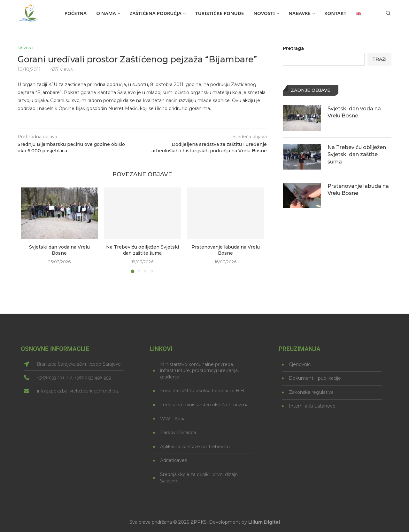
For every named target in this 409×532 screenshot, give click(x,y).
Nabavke (300, 13)
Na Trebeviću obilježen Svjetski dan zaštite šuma (143, 250)
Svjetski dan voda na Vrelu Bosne (59, 250)
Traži (379, 59)
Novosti (264, 13)
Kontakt (335, 13)
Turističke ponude (220, 13)
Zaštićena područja (156, 13)
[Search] (388, 13)
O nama (106, 13)
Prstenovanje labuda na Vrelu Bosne (226, 250)
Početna (76, 13)
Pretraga (293, 48)
